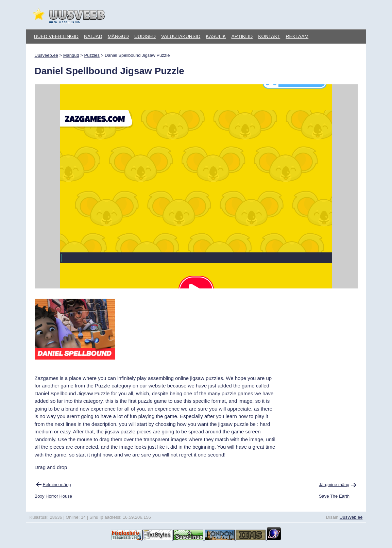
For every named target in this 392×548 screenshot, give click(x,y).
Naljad (93, 36)
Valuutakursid (181, 36)
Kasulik (216, 36)
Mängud (118, 36)
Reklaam (297, 36)
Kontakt (269, 36)
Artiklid (242, 36)
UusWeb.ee (351, 517)
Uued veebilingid (56, 36)
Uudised (145, 36)
